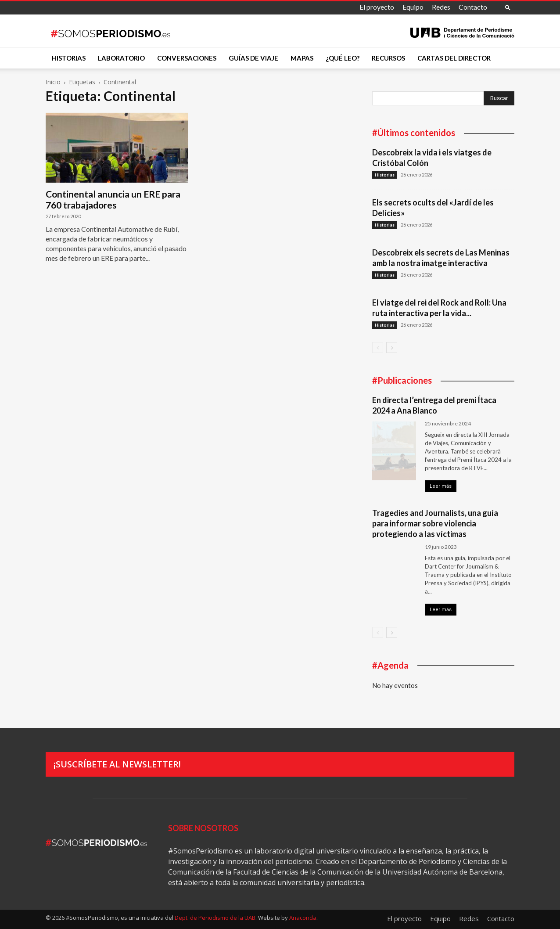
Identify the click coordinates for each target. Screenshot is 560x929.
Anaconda (303, 918)
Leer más (441, 486)
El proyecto (377, 7)
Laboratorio (121, 58)
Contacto (473, 7)
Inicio (53, 82)
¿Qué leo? (343, 58)
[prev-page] (378, 347)
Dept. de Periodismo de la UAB (215, 918)
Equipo (413, 7)
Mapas (302, 58)
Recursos (388, 58)
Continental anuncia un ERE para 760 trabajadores (113, 199)
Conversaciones (187, 58)
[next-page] (392, 347)
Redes (441, 7)
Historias (69, 58)
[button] (508, 7)
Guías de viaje (253, 58)
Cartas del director (454, 58)
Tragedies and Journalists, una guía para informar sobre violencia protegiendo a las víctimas (435, 523)
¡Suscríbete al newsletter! (117, 764)
